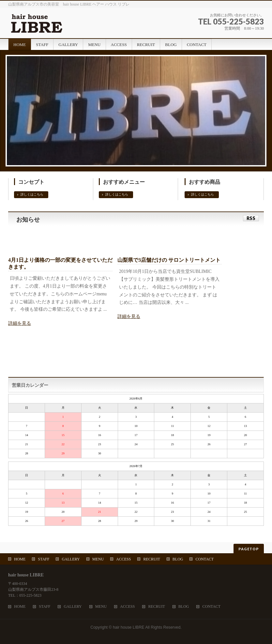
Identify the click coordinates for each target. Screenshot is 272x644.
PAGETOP (249, 549)
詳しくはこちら (32, 194)
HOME (20, 559)
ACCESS (123, 559)
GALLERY (71, 559)
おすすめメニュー (124, 182)
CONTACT (204, 559)
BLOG (178, 559)
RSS (251, 218)
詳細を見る (20, 323)
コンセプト (31, 182)
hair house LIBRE (129, 627)
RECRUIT (151, 559)
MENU (98, 559)
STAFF (44, 559)
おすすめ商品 (204, 182)
